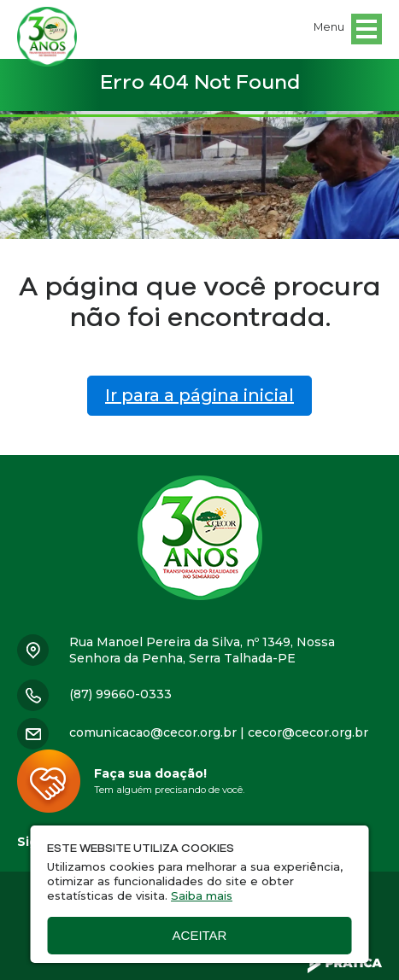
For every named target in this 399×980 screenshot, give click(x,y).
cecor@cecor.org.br (308, 732)
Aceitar (200, 935)
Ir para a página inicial (199, 395)
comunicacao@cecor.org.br (153, 732)
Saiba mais (202, 895)
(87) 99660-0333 (120, 694)
